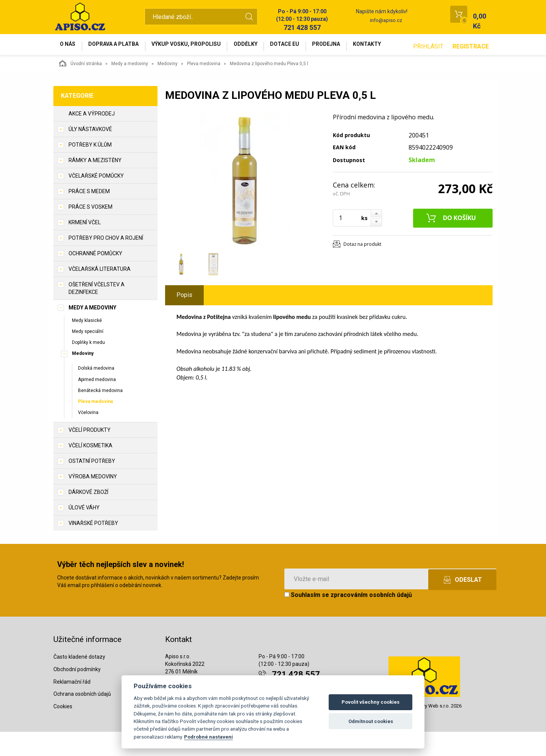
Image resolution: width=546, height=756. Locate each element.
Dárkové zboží (88, 516)
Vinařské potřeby (93, 547)
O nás (70, 46)
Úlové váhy (84, 532)
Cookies (63, 731)
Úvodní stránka (80, 87)
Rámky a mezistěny (95, 184)
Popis (184, 319)
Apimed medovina (97, 404)
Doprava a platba (120, 46)
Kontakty (395, 46)
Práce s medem (89, 216)
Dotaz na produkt (362, 268)
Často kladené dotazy (79, 681)
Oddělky (260, 46)
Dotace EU (304, 46)
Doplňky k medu (88, 367)
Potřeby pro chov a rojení (106, 262)
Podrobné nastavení (208, 737)
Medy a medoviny (130, 88)
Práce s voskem (90, 231)
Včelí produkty (90, 454)
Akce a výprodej (92, 138)
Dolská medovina (96, 392)
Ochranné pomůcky (95, 278)
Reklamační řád (72, 706)
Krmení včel (85, 247)
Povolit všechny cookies (370, 702)
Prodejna (349, 46)
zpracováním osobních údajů (371, 619)
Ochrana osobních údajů (82, 718)
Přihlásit (428, 71)
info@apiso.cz (386, 20)
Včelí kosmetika (90, 470)
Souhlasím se (348, 619)
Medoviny (168, 88)
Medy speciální (88, 356)
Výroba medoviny (93, 501)
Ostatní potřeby (92, 485)
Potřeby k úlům (90, 169)
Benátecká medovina (100, 415)
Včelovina (88, 437)
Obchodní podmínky (77, 694)
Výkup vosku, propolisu (197, 46)
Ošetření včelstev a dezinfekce (97, 312)
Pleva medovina (204, 88)
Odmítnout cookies (371, 721)
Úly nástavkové (90, 153)
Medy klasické (87, 345)
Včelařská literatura (100, 293)
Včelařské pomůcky (96, 200)
